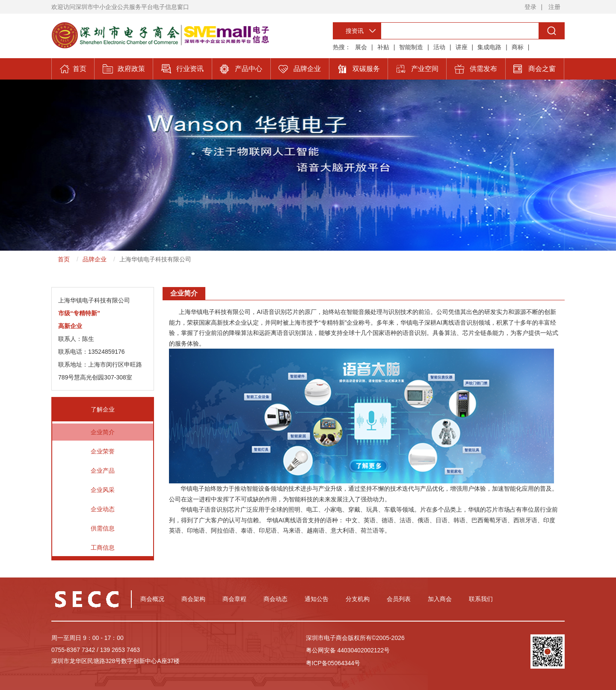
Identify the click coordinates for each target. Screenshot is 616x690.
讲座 (462, 47)
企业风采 (103, 490)
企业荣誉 (103, 451)
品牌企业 (95, 259)
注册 (554, 7)
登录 (530, 7)
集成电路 (489, 47)
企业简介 (103, 432)
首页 (64, 259)
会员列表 (399, 599)
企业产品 (103, 471)
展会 (361, 47)
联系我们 (481, 599)
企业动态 (103, 509)
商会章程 (234, 599)
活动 (439, 47)
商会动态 (275, 599)
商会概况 (152, 599)
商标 (518, 47)
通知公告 (317, 599)
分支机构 (358, 599)
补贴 (383, 47)
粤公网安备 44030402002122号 (348, 650)
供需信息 (103, 528)
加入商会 (440, 599)
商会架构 (193, 599)
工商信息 (103, 548)
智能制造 (411, 47)
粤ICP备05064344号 (333, 663)
